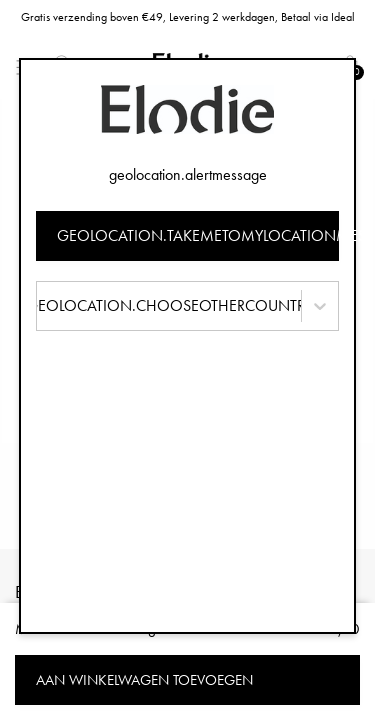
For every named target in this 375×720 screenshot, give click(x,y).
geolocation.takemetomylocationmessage (198, 235)
